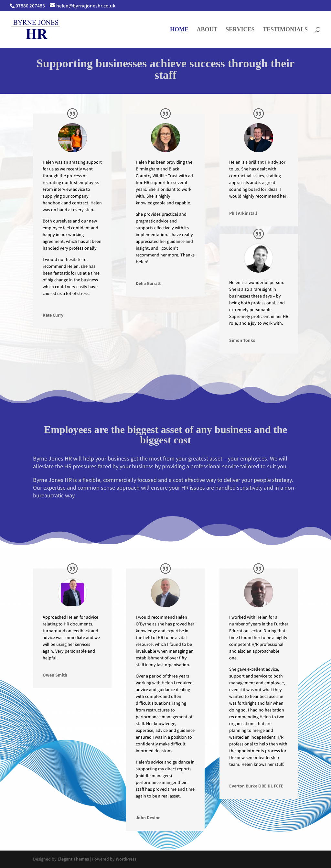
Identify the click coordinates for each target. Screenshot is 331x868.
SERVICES (240, 30)
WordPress (126, 859)
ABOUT (207, 30)
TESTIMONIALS (285, 30)
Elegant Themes (73, 859)
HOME (179, 30)
